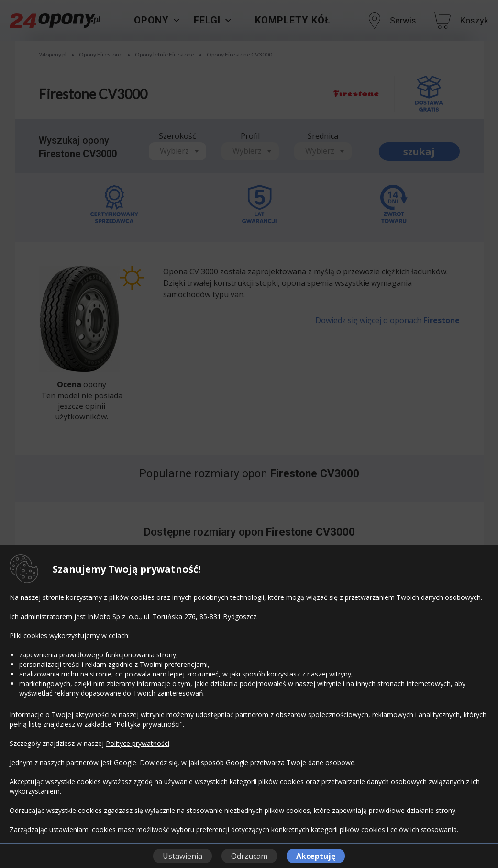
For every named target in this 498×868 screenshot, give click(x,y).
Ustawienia (183, 856)
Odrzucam (249, 856)
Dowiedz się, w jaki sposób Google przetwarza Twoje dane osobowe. (248, 762)
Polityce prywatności (138, 743)
